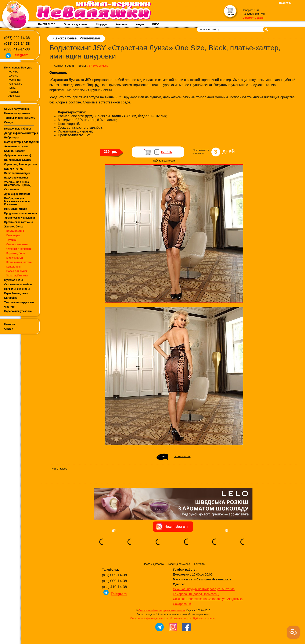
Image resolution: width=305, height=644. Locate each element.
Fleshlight (14, 92)
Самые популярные (17, 109)
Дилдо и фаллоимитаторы (21, 133)
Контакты (121, 24)
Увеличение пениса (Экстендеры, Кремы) (18, 184)
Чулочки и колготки (19, 249)
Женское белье (14, 227)
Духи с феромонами (17, 194)
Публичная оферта (204, 619)
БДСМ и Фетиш (14, 169)
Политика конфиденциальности (149, 619)
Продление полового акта (21, 213)
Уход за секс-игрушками (19, 302)
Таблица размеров (164, 161)
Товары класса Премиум (20, 118)
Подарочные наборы (17, 129)
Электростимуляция (17, 173)
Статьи (9, 329)
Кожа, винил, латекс (19, 262)
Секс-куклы (12, 190)
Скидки (9, 122)
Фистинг (10, 307)
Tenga (12, 88)
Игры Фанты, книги (16, 293)
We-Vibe (13, 72)
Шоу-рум (101, 24)
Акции (140, 24)
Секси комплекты (17, 244)
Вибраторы (11, 138)
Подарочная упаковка (18, 311)
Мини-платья (15, 258)
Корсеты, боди (16, 253)
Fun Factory (15, 84)
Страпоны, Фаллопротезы (21, 164)
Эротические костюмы (18, 222)
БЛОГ (156, 24)
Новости (10, 324)
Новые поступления (17, 113)
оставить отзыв (182, 456)
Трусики (11, 240)
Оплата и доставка (76, 24)
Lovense (13, 76)
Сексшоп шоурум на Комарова (195, 589)
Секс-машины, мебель (18, 284)
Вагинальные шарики (18, 160)
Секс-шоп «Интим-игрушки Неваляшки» (162, 611)
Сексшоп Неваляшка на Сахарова (197, 599)
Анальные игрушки (16, 146)
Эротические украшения (20, 218)
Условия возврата (180, 619)
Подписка (285, 3)
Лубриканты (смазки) (18, 155)
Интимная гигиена (16, 209)
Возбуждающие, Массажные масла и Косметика (17, 201)
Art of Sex (14, 96)
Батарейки (11, 298)
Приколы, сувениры (17, 289)
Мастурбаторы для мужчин (21, 142)
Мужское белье (14, 280)
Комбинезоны (15, 231)
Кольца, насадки (15, 151)
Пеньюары (13, 236)
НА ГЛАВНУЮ (47, 24)
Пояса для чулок (17, 271)
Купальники (14, 267)
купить (167, 152)
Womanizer (15, 80)
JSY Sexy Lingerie (98, 66)
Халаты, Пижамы (17, 276)
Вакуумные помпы (16, 178)
